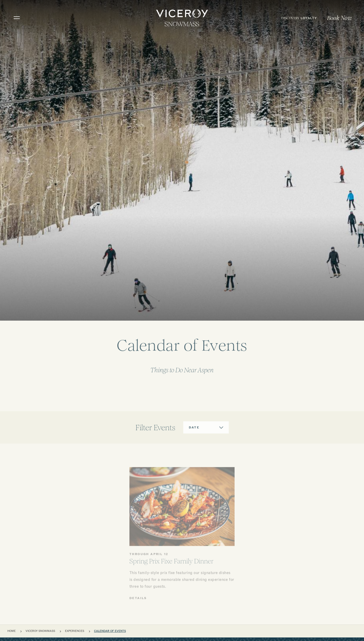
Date (194, 440)
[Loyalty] (299, 18)
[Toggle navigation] (17, 18)
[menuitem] (299, 18)
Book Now (339, 18)
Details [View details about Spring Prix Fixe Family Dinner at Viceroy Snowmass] (138, 625)
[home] (182, 18)
